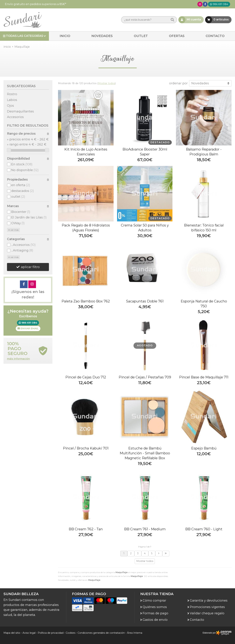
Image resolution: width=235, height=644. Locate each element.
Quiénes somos (155, 607)
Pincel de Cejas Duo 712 (86, 377)
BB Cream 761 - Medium (145, 529)
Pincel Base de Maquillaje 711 (204, 377)
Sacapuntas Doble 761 (145, 301)
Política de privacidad (51, 633)
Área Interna (135, 633)
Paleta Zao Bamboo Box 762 (86, 301)
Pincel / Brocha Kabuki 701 (86, 448)
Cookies (70, 633)
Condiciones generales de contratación (101, 633)
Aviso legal (29, 633)
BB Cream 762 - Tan (86, 529)
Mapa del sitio (12, 633)
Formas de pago (155, 613)
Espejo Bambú (204, 448)
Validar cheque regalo (207, 613)
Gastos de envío (155, 620)
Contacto (197, 620)
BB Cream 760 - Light (204, 529)
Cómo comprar (154, 601)
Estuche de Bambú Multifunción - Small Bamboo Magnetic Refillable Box (145, 453)
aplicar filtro (30, 267)
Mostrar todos (106, 83)
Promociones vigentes (207, 607)
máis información (18, 359)
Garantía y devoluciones (209, 601)
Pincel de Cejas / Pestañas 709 (145, 377)
